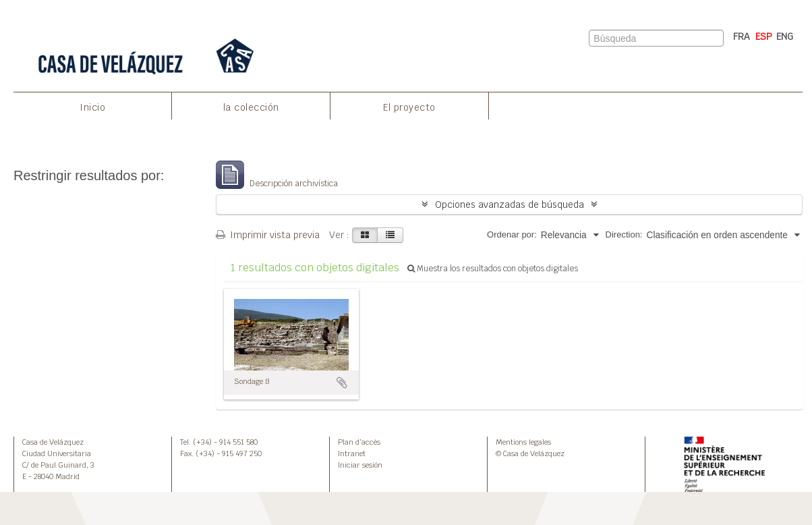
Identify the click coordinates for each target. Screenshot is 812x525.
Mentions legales (523, 442)
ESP (764, 36)
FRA (742, 36)
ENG (785, 36)
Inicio (92, 107)
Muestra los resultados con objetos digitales (493, 269)
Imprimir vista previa (268, 235)
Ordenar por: (512, 234)
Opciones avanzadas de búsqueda (510, 204)
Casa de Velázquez (53, 442)
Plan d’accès (359, 442)
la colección (251, 107)
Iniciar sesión (360, 465)
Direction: (624, 234)
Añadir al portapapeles (342, 383)
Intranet (352, 453)
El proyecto (409, 107)
